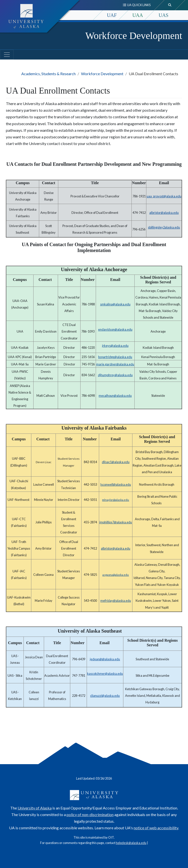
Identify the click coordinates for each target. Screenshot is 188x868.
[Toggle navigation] (7, 55)
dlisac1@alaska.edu (116, 462)
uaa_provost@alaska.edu (164, 196)
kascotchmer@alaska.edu (105, 674)
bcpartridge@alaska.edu (115, 357)
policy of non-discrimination (90, 814)
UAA (138, 15)
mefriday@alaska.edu (116, 601)
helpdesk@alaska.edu (131, 843)
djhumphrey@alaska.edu (115, 375)
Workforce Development (134, 36)
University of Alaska (35, 808)
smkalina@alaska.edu (115, 304)
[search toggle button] (170, 5)
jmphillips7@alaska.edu (116, 522)
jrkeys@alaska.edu (115, 346)
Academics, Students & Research (48, 74)
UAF (112, 15)
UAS (164, 15)
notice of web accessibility (156, 828)
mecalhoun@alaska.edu (115, 396)
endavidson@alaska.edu (115, 329)
